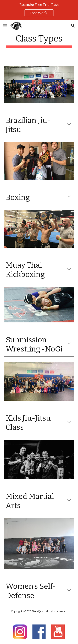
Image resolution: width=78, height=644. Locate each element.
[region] (39, 10)
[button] (5, 26)
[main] (39, 41)
